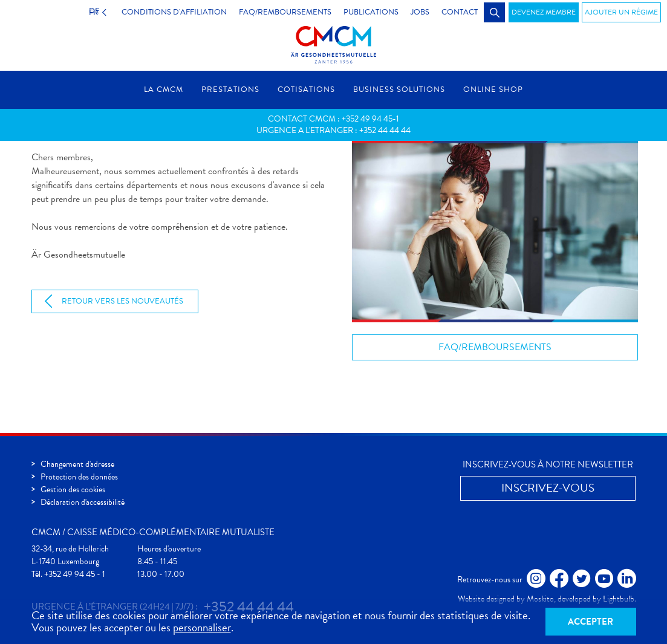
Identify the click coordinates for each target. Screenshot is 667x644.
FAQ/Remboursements (495, 347)
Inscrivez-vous (548, 488)
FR (91, 12)
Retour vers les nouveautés (122, 301)
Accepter (591, 622)
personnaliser (202, 627)
